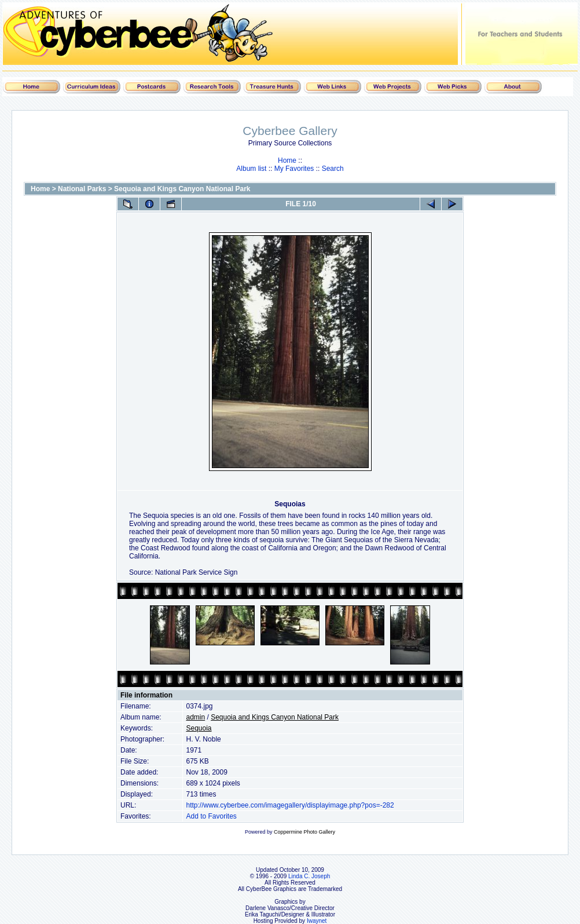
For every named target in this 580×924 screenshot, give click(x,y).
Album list (251, 169)
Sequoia (199, 728)
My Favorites (294, 169)
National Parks (82, 189)
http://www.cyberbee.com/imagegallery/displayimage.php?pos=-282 (290, 805)
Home (287, 160)
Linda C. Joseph (309, 876)
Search (333, 169)
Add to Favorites (211, 816)
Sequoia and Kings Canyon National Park (182, 189)
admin (195, 717)
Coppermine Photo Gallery (304, 832)
